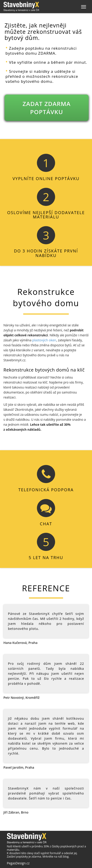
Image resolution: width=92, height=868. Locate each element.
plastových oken (44, 340)
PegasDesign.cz (18, 863)
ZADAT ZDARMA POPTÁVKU (47, 108)
